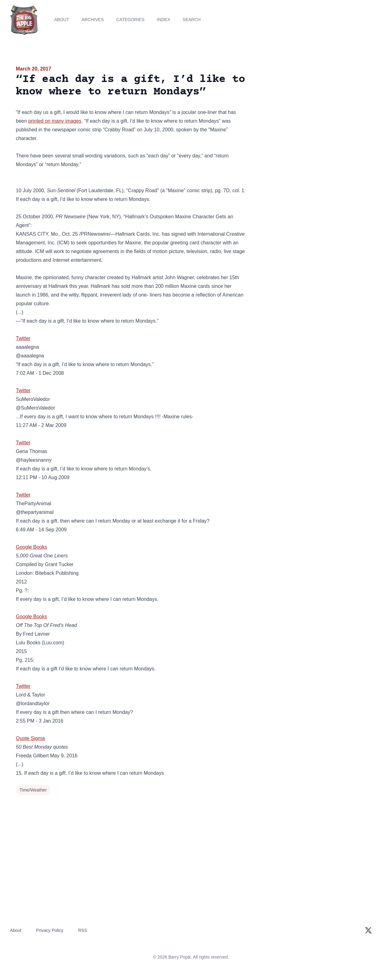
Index (164, 20)
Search (192, 20)
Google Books (32, 547)
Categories (130, 20)
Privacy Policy (50, 930)
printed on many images (55, 121)
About (61, 20)
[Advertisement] (310, 113)
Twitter (23, 338)
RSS (83, 930)
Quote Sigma (30, 738)
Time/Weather (33, 790)
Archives (93, 20)
